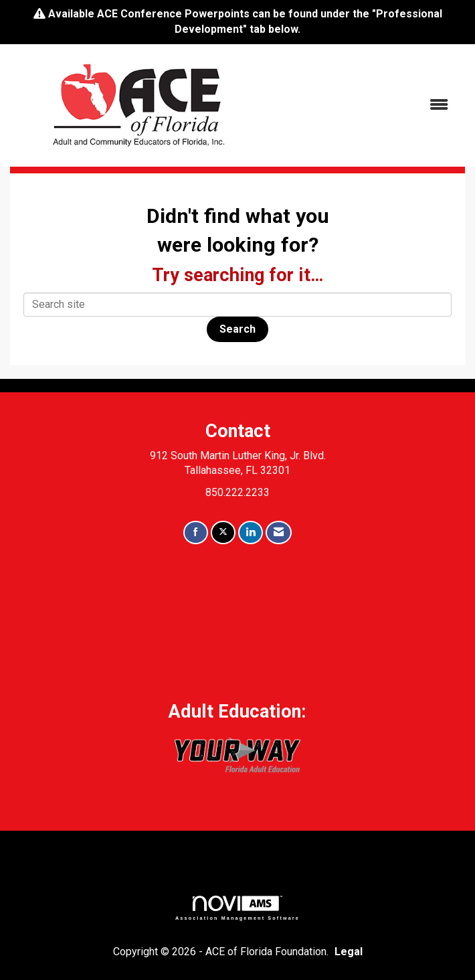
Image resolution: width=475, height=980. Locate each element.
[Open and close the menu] (364, 105)
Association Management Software (237, 908)
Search (237, 329)
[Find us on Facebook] (196, 533)
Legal (349, 952)
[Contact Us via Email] (279, 533)
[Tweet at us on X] (223, 533)
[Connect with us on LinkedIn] (251, 533)
